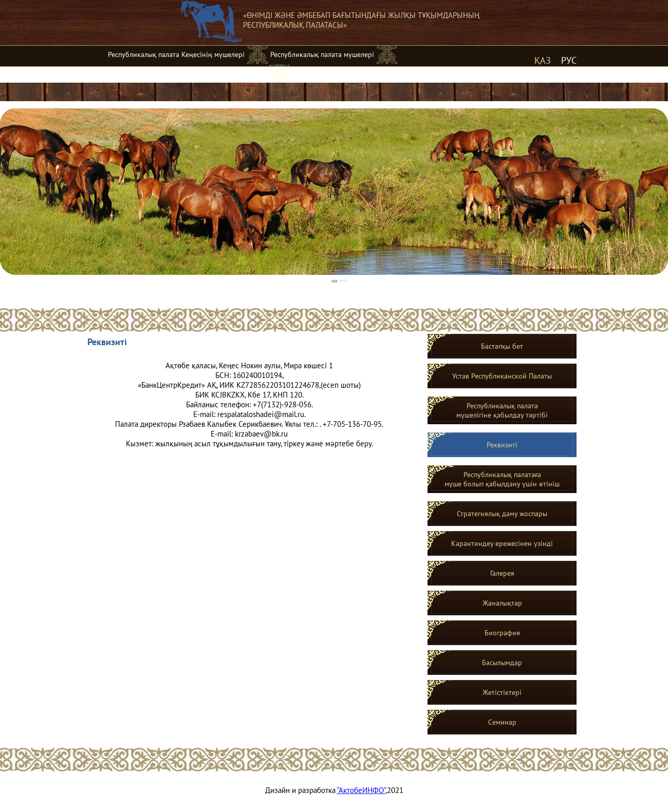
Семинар (502, 722)
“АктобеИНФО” (361, 790)
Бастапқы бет (502, 346)
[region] (334, 196)
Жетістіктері (502, 692)
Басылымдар (502, 663)
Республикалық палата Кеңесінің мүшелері (176, 54)
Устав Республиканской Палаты (502, 376)
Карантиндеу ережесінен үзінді (502, 543)
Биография (502, 633)
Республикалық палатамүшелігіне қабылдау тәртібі (502, 410)
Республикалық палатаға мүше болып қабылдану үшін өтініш (502, 479)
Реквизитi (502, 445)
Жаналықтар (502, 603)
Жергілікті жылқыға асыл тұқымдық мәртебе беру (187, 73)
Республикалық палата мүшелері (322, 54)
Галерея (502, 573)
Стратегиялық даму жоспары (502, 514)
